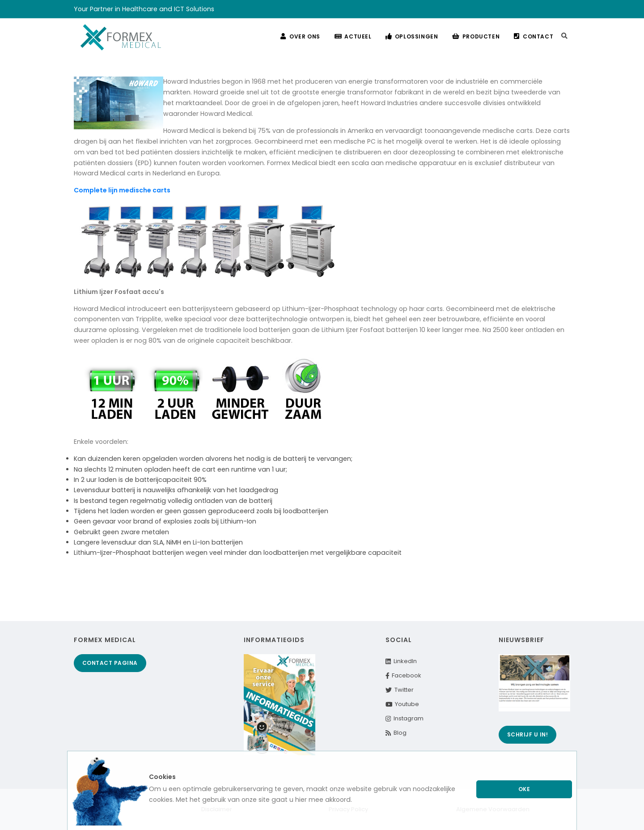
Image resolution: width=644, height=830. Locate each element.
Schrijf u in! (528, 734)
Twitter (400, 690)
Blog (396, 733)
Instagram (405, 718)
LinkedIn (401, 661)
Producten (476, 36)
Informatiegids (274, 640)
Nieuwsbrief (521, 640)
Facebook (404, 675)
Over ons (300, 36)
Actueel (353, 36)
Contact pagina (110, 663)
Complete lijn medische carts (122, 190)
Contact (534, 36)
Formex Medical (105, 640)
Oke (524, 789)
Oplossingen (412, 36)
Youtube (402, 704)
